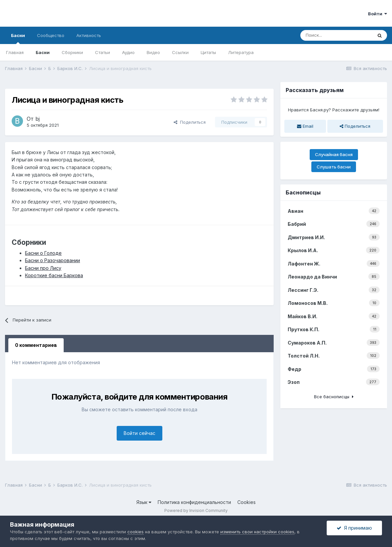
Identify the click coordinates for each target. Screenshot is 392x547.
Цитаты (208, 52)
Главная (15, 52)
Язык (144, 502)
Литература (241, 52)
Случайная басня (334, 154)
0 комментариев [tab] (36, 345)
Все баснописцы (334, 397)
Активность (89, 35)
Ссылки (180, 52)
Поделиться (190, 122)
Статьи (102, 52)
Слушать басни (334, 167)
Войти (377, 14)
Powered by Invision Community (196, 510)
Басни (18, 38)
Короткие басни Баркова (54, 275)
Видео (153, 52)
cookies (135, 532)
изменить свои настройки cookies (257, 532)
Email (305, 126)
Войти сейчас (139, 433)
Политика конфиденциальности (194, 502)
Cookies (246, 502)
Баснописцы (303, 192)
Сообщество (51, 35)
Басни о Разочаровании (52, 260)
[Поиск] (336, 35)
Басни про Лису (43, 268)
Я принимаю (354, 528)
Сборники (72, 52)
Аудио (128, 52)
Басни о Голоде (43, 253)
